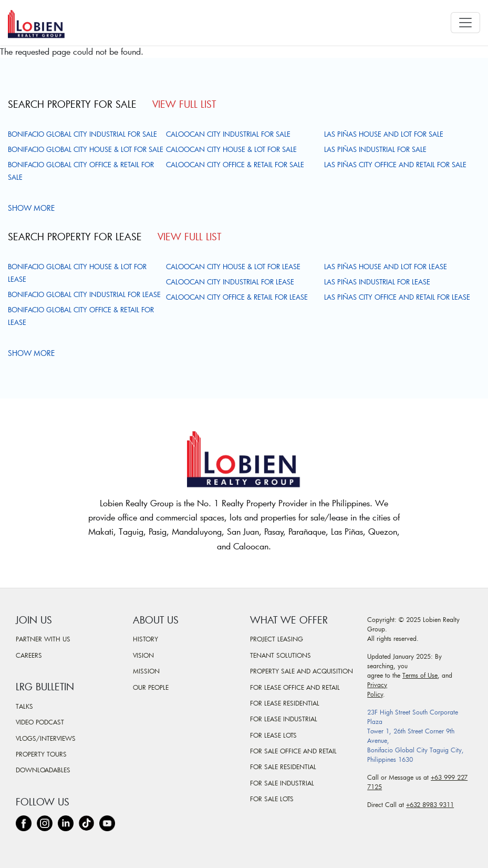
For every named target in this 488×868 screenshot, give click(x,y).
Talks (24, 706)
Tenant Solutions (281, 655)
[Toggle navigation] (465, 23)
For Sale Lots (272, 799)
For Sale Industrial (282, 783)
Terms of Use (420, 675)
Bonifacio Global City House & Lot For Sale (86, 149)
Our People (151, 687)
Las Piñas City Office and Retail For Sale (395, 165)
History (146, 639)
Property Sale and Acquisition (302, 671)
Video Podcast (40, 722)
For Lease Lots (273, 735)
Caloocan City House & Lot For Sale (231, 149)
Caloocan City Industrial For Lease (230, 282)
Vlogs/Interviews (46, 738)
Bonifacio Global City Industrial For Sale (82, 134)
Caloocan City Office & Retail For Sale (235, 165)
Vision (143, 655)
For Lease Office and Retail (295, 687)
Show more (33, 208)
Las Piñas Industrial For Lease (377, 282)
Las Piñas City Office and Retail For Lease (397, 297)
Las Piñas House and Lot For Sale (384, 134)
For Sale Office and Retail (293, 751)
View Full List (184, 104)
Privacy (377, 685)
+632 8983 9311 (430, 804)
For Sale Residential (283, 767)
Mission (146, 671)
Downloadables (43, 770)
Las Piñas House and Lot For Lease (386, 267)
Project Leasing (277, 639)
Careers (29, 655)
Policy (375, 694)
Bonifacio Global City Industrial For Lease (84, 294)
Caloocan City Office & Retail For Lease (237, 297)
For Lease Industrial (284, 719)
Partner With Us (43, 639)
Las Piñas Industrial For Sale (375, 149)
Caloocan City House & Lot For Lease (233, 267)
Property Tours (41, 754)
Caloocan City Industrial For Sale (228, 134)
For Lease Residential (285, 703)
